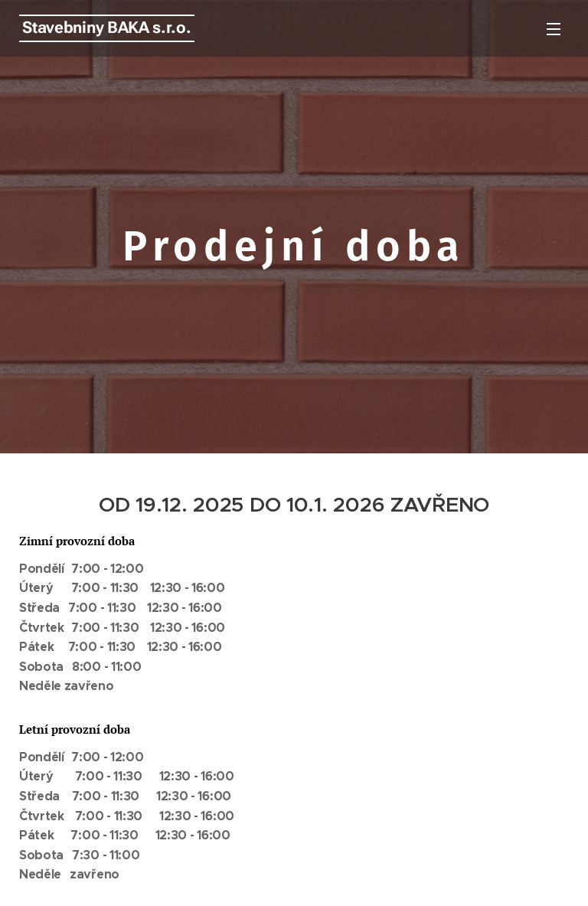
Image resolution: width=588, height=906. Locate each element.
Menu (554, 29)
